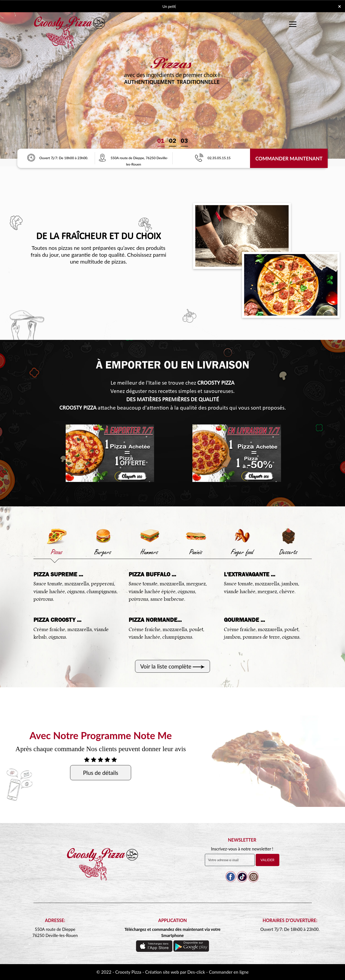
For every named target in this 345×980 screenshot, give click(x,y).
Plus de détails (101, 773)
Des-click (196, 972)
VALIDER (267, 860)
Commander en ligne (229, 972)
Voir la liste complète (166, 666)
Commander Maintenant (289, 158)
